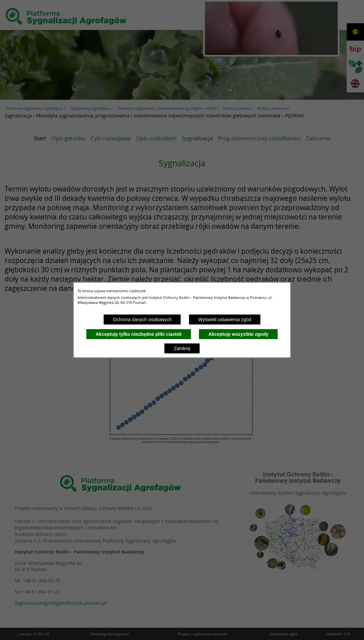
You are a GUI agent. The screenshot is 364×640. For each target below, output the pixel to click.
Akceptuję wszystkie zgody (238, 334)
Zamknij (182, 348)
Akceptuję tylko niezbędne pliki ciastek (139, 334)
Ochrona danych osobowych (142, 320)
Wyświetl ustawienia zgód (225, 320)
